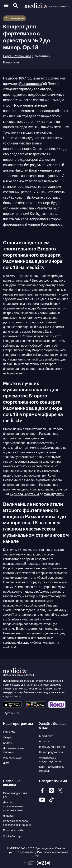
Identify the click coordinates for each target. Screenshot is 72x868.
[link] (12, 704)
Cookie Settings (12, 836)
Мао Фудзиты (54, 494)
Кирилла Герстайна (24, 494)
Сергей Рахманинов (17, 56)
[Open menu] (6, 5)
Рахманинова (31, 84)
